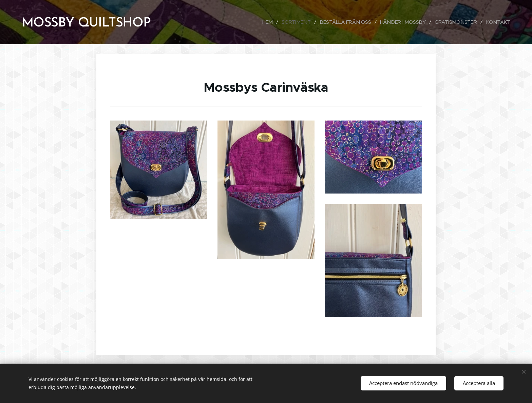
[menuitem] (264, 22)
